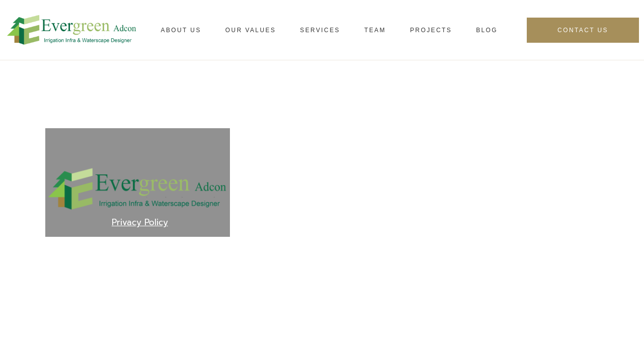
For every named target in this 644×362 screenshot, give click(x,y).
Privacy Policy (140, 222)
